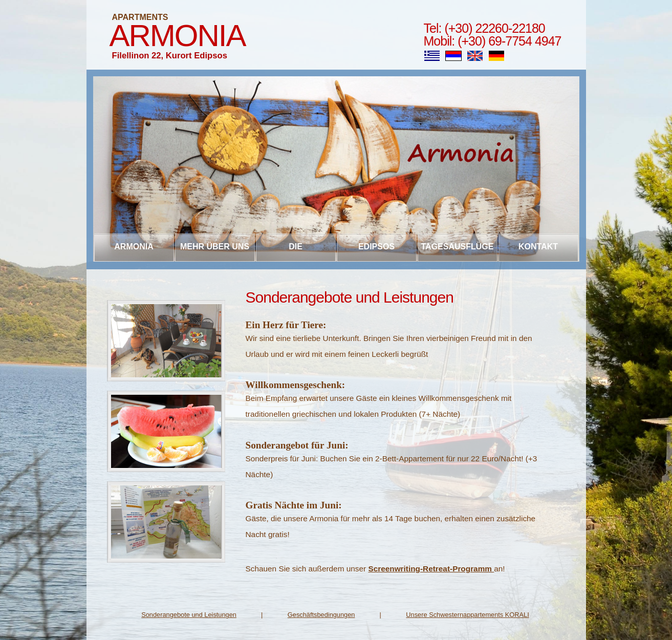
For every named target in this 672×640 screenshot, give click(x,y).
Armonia (178, 36)
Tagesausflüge (458, 247)
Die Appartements (296, 252)
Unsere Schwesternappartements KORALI (467, 615)
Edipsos (376, 247)
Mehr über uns (215, 247)
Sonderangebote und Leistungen (189, 615)
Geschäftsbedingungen (321, 615)
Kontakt (538, 247)
